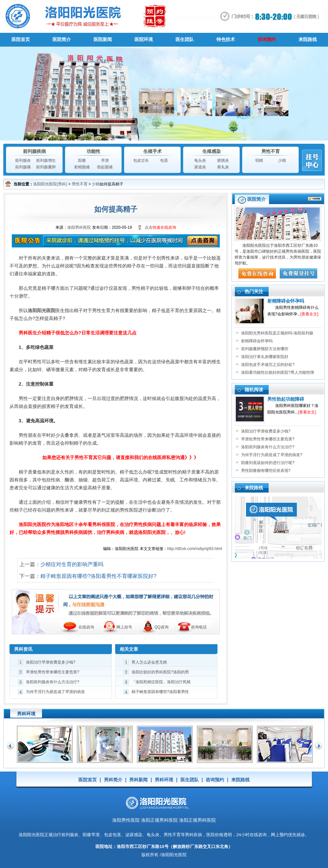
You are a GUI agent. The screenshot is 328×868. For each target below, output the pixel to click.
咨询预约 (267, 40)
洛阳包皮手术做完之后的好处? (268, 365)
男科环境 (164, 780)
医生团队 (185, 40)
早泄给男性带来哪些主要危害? (53, 672)
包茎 (164, 160)
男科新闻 (138, 780)
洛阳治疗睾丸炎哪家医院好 (265, 357)
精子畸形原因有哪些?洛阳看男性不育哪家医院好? (98, 576)
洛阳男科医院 (79, 227)
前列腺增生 (46, 160)
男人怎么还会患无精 (149, 662)
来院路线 (308, 40)
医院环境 (144, 40)
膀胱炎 (223, 160)
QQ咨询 (162, 627)
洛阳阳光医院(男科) (50, 184)
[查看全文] (309, 314)
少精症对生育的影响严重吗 (72, 564)
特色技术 (226, 40)
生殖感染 (212, 151)
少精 (282, 160)
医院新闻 (103, 40)
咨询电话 (199, 627)
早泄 (105, 160)
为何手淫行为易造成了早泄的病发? (272, 455)
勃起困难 (105, 167)
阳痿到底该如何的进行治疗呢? (268, 463)
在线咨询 (86, 627)
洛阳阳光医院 (31, 835)
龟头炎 (200, 160)
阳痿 (82, 160)
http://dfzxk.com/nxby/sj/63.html (195, 549)
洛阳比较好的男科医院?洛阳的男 (160, 672)
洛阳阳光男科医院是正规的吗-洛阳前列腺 (277, 333)
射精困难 (82, 167)
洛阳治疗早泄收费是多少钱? (51, 662)
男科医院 (164, 16)
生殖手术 (153, 151)
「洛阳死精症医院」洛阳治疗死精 (161, 682)
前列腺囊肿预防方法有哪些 (265, 349)
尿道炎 (200, 167)
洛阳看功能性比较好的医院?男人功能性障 (278, 372)
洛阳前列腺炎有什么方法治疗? (53, 682)
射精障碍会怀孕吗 (286, 301)
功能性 (93, 151)
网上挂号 (124, 627)
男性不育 (271, 151)
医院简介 (62, 40)
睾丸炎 (223, 167)
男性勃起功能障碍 (286, 399)
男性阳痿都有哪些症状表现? (266, 471)
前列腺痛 (23, 167)
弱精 (259, 160)
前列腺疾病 (34, 151)
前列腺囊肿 (46, 167)
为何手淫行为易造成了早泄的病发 (55, 692)
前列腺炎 (23, 160)
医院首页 (21, 40)
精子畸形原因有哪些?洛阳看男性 (160, 692)
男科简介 (113, 780)
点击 (160, 227)
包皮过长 (141, 160)
